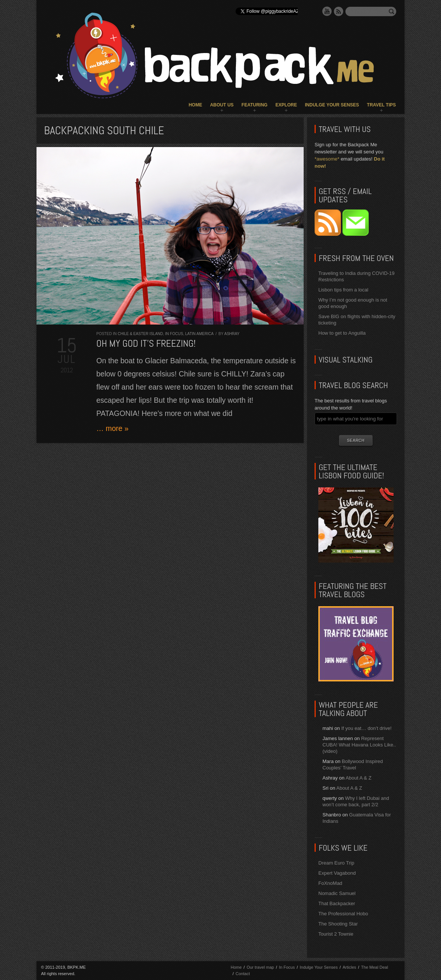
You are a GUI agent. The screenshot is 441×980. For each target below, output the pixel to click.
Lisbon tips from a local (343, 290)
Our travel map (260, 967)
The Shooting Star (338, 924)
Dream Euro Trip (336, 863)
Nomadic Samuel (337, 893)
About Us (222, 105)
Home (195, 105)
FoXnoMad (330, 883)
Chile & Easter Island (141, 334)
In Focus (174, 334)
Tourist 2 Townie (336, 934)
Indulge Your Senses (332, 105)
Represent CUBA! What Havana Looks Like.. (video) (359, 745)
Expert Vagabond (337, 873)
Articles (349, 967)
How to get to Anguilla (342, 333)
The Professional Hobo (343, 914)
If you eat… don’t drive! (366, 728)
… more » (113, 428)
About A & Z (358, 778)
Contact (243, 974)
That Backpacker (337, 903)
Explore (286, 105)
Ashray (232, 334)
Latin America (199, 334)
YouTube (327, 11)
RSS (339, 11)
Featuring (255, 105)
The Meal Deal (375, 967)
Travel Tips (381, 105)
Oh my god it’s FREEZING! (146, 344)
